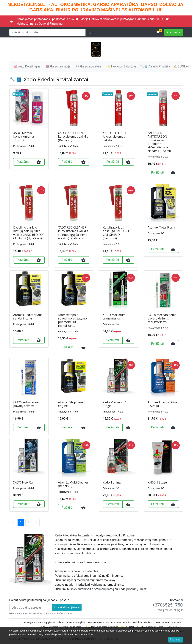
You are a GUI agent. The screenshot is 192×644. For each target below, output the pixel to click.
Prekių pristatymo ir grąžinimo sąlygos (45, 622)
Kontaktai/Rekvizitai (98, 622)
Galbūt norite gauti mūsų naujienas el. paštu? (39, 600)
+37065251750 (167, 605)
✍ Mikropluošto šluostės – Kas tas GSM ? (159, 627)
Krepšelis (173, 32)
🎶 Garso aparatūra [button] (89, 66)
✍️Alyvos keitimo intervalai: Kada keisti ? (61, 627)
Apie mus (176, 622)
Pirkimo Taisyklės (76, 622)
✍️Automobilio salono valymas (102, 627)
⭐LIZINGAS (127, 627)
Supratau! (176, 640)
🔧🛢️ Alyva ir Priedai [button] (154, 66)
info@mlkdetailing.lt (170, 610)
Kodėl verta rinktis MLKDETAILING (151, 622)
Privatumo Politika (121, 622)
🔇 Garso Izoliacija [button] (58, 66)
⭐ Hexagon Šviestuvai (122, 66)
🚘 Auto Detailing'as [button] (27, 66)
